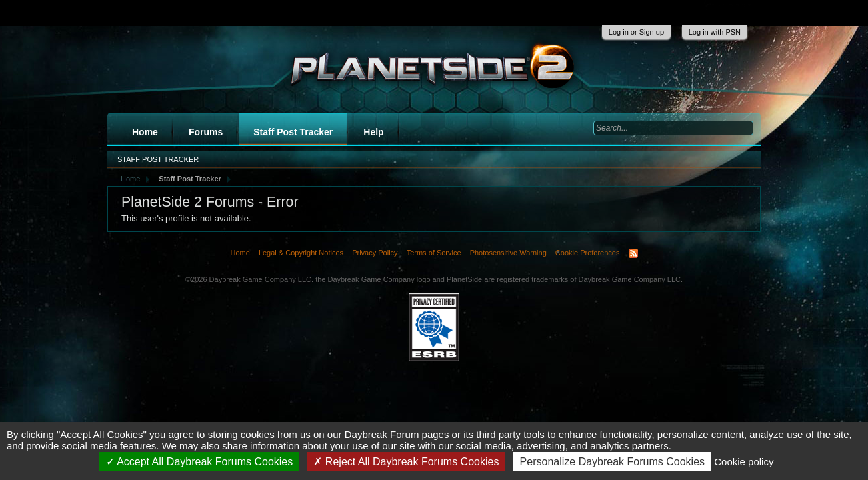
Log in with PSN (715, 32)
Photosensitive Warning (508, 253)
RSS (633, 253)
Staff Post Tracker (293, 132)
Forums (206, 132)
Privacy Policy (375, 253)
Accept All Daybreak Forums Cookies (200, 462)
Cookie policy (744, 462)
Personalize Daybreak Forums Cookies (612, 462)
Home (145, 132)
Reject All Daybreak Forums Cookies (406, 462)
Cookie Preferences (588, 253)
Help (373, 132)
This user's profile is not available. (186, 218)
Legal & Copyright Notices (301, 253)
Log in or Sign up (636, 32)
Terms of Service (434, 253)
